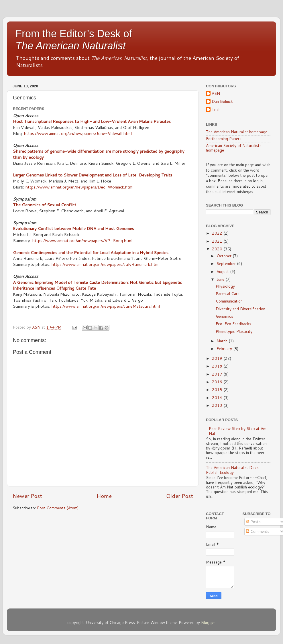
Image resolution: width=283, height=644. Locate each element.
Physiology (225, 286)
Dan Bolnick (222, 102)
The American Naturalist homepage (237, 132)
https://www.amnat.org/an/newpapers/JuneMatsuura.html (106, 306)
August (223, 271)
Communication (229, 301)
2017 (218, 374)
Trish (216, 110)
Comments (258, 531)
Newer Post (27, 496)
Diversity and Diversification (240, 309)
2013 (218, 405)
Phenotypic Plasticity (234, 331)
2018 (218, 366)
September (227, 263)
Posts (253, 522)
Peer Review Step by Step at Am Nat (238, 431)
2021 (218, 241)
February (225, 348)
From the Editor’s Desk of (74, 40)
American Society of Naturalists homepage (234, 148)
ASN (216, 94)
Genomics (224, 316)
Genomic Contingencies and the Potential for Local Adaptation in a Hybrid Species (91, 253)
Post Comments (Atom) (58, 508)
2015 (218, 389)
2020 (218, 249)
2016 (218, 382)
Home (104, 496)
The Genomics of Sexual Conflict (45, 205)
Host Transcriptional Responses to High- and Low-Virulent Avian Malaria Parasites (92, 121)
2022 (218, 233)
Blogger (208, 622)
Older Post (180, 496)
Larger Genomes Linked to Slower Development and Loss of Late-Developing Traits (93, 175)
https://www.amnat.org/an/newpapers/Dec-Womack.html (79, 187)
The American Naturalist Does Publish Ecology (232, 470)
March (223, 341)
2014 (218, 397)
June (221, 279)
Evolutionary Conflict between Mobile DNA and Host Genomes (73, 228)
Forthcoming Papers (224, 139)
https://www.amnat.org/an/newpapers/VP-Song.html (82, 240)
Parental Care (228, 293)
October (225, 256)
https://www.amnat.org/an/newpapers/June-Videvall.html (78, 133)
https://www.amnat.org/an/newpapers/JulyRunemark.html (105, 264)
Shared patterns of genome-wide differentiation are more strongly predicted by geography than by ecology (99, 154)
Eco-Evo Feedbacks (233, 324)
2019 (218, 358)
